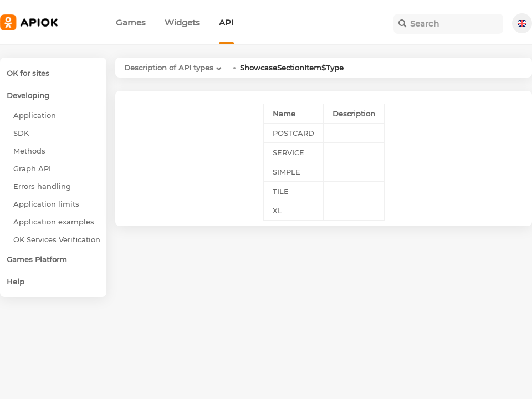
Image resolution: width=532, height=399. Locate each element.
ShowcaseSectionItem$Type (292, 68)
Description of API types (169, 68)
